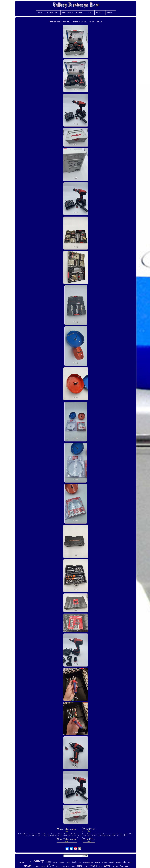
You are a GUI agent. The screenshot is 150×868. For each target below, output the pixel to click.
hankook (124, 866)
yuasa (48, 862)
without (115, 867)
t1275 (57, 867)
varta (107, 866)
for (29, 861)
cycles (104, 862)
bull (101, 866)
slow (51, 865)
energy (22, 862)
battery (39, 861)
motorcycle (121, 862)
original (55, 862)
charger (130, 863)
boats (74, 862)
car (86, 866)
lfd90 (36, 866)
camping (65, 866)
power (68, 862)
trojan (93, 866)
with (80, 862)
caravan (62, 862)
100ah (28, 866)
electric (112, 862)
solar (80, 866)
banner (98, 862)
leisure (43, 867)
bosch (73, 867)
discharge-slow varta (88, 862)
